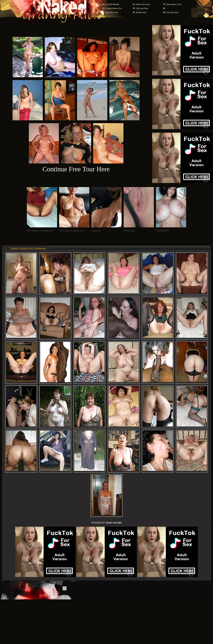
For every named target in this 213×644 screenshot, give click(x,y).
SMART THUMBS (114, 523)
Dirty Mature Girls (174, 4)
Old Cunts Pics (172, 12)
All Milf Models (113, 4)
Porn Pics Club (112, 12)
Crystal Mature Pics (114, 8)
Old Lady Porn (142, 8)
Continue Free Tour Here (76, 169)
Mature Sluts (141, 12)
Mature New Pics (143, 4)
